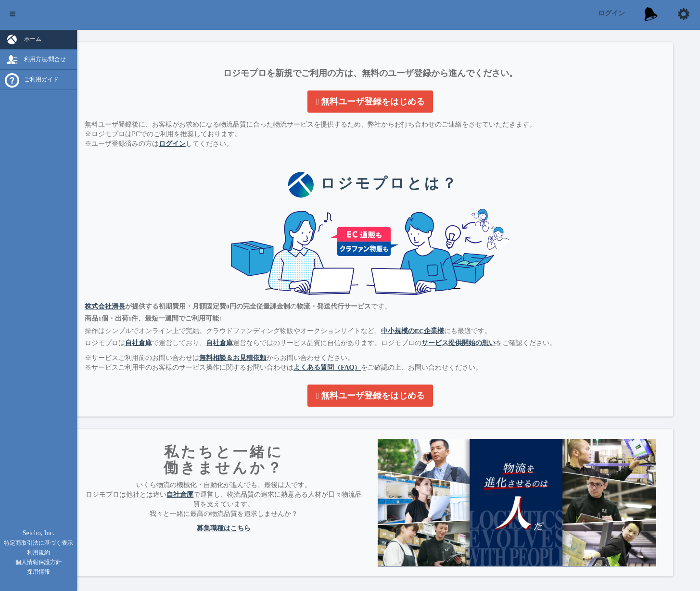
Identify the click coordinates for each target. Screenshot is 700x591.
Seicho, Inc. (38, 533)
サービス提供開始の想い (495, 337)
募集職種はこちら (252, 522)
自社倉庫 (175, 337)
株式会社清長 (141, 301)
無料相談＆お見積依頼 (269, 352)
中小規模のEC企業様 (449, 325)
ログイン (611, 13)
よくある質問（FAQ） (364, 362)
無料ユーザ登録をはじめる (388, 102)
